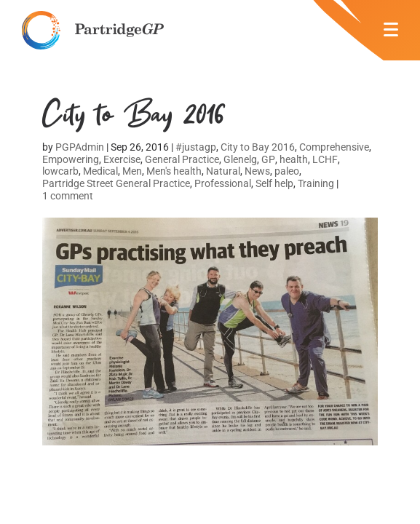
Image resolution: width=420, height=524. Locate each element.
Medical (100, 171)
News (257, 171)
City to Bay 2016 (258, 147)
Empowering (71, 159)
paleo (287, 171)
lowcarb (60, 171)
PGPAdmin (80, 147)
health (294, 159)
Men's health (174, 171)
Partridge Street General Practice (116, 183)
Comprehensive (334, 147)
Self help (274, 183)
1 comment (68, 196)
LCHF (325, 159)
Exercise (122, 159)
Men (132, 171)
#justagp (196, 147)
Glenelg (240, 159)
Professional (223, 183)
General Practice (182, 159)
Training (316, 183)
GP (268, 159)
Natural (223, 171)
